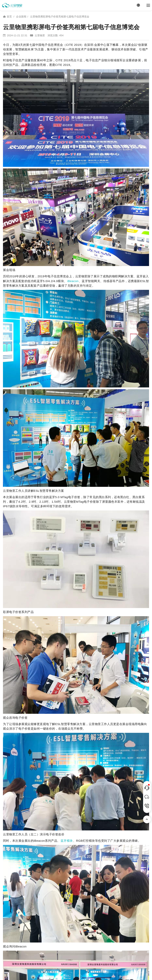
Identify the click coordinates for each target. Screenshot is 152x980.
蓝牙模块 (67, 841)
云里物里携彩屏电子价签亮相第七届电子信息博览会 (60, 17)
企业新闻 (21, 17)
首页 (8, 17)
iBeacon (73, 281)
